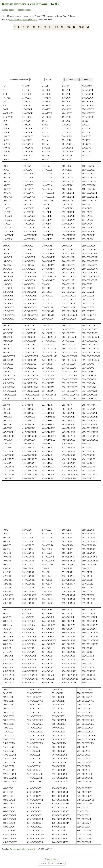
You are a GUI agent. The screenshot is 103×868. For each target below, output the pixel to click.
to (54, 80)
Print (86, 80)
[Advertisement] (51, 54)
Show (71, 80)
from (34, 80)
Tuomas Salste (8, 10)
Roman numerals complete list (22, 19)
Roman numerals (24, 10)
